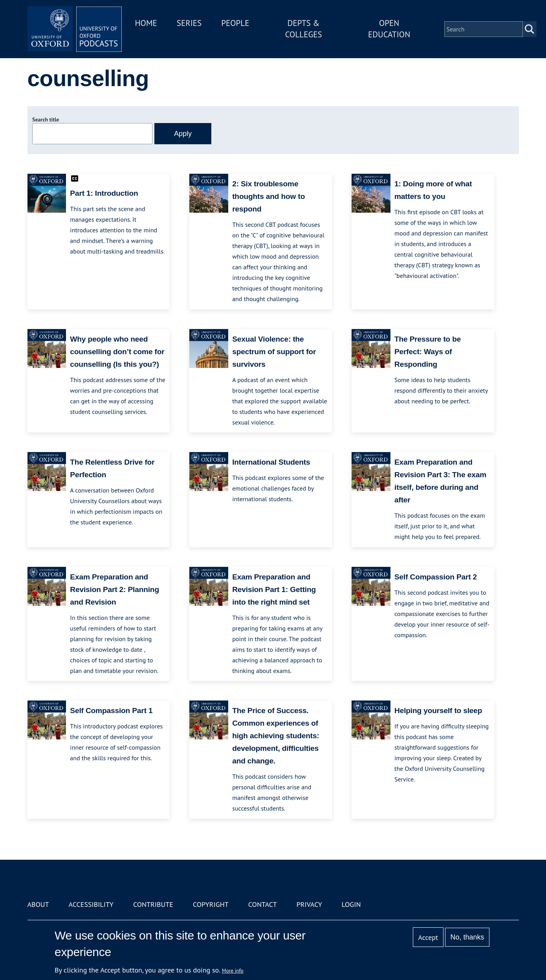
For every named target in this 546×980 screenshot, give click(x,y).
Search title (46, 120)
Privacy (309, 904)
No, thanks (467, 937)
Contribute (153, 904)
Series (189, 23)
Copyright (211, 904)
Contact (263, 904)
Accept (428, 937)
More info (233, 971)
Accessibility (91, 904)
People (235, 23)
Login (351, 904)
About (38, 904)
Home (146, 23)
